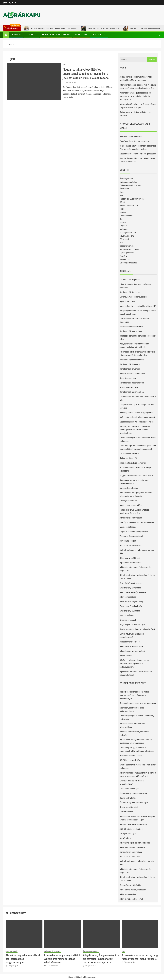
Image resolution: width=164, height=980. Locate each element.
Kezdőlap (16, 35)
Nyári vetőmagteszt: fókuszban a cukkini (137, 417)
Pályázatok (124, 239)
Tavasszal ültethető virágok (131, 536)
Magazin (123, 226)
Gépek (122, 202)
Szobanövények (127, 246)
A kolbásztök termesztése (131, 646)
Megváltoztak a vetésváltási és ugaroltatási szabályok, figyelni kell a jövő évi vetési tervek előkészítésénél (86, 74)
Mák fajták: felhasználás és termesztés (137, 522)
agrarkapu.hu (72, 82)
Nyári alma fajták (127, 615)
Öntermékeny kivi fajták (130, 611)
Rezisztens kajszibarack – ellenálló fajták (138, 629)
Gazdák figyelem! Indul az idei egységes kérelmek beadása (51, 28)
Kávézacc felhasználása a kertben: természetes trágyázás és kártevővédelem (135, 664)
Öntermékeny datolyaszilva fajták (134, 803)
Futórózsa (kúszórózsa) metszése (135, 141)
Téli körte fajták (126, 812)
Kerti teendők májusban (130, 280)
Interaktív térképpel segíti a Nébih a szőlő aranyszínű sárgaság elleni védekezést (62, 959)
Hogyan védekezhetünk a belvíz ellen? (136, 475)
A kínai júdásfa (126, 656)
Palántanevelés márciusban (131, 327)
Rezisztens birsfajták (129, 807)
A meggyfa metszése (129, 488)
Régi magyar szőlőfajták (130, 558)
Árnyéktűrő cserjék (128, 541)
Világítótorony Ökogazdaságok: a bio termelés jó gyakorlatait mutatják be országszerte (135, 96)
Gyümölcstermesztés (129, 206)
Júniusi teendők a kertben (131, 137)
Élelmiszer (124, 189)
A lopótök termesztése (130, 642)
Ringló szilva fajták (128, 798)
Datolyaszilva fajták (128, 834)
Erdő (122, 192)
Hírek (64, 65)
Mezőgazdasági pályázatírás (56, 35)
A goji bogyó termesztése (131, 505)
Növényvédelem (127, 236)
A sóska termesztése (129, 387)
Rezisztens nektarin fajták (131, 756)
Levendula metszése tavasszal (133, 297)
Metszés (124, 229)
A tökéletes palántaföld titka (132, 360)
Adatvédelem (99, 35)
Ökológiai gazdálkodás (91, 951)
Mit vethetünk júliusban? (130, 454)
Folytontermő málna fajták (131, 606)
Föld (121, 196)
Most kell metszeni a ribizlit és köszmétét (138, 306)
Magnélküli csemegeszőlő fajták (134, 532)
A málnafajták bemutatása (131, 518)
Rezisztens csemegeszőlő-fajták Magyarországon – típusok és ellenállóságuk (134, 695)
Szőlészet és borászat (130, 249)
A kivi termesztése (128, 597)
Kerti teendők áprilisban (130, 292)
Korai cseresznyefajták (130, 789)
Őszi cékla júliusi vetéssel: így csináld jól (137, 422)
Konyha (123, 222)
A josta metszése (127, 301)
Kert (121, 219)
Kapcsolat (32, 35)
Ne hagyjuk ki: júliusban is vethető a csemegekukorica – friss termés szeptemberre (135, 430)
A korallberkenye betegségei (132, 651)
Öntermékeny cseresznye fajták (133, 793)
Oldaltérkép (81, 35)
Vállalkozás (125, 259)
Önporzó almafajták (128, 620)
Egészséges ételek (128, 182)
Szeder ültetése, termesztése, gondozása (138, 154)
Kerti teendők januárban (130, 369)
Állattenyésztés (126, 179)
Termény (123, 256)
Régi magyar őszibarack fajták (133, 625)
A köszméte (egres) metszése (133, 592)
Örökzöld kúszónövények (131, 583)
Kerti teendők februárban (130, 364)
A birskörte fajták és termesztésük (135, 843)
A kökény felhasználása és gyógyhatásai (137, 413)
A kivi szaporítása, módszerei (132, 847)
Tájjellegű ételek (127, 253)
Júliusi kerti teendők (128, 458)
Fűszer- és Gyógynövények (132, 199)
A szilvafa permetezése (130, 545)
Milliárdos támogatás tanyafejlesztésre (100, 28)
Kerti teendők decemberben (132, 383)
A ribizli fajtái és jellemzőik (131, 829)
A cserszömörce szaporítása (132, 374)
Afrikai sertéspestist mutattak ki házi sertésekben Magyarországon (23, 959)
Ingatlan (123, 212)
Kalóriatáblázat (126, 216)
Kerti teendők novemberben (132, 392)
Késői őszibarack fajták (130, 760)
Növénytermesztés (128, 233)
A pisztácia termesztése (130, 563)
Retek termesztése (128, 378)
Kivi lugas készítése (128, 501)
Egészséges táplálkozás (130, 185)
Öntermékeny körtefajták (130, 588)
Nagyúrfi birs (125, 838)
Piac (121, 243)
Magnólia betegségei (129, 527)
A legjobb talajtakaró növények (133, 463)
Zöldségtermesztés (128, 263)
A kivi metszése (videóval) (131, 602)
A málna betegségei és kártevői (133, 824)
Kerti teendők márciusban (131, 331)
